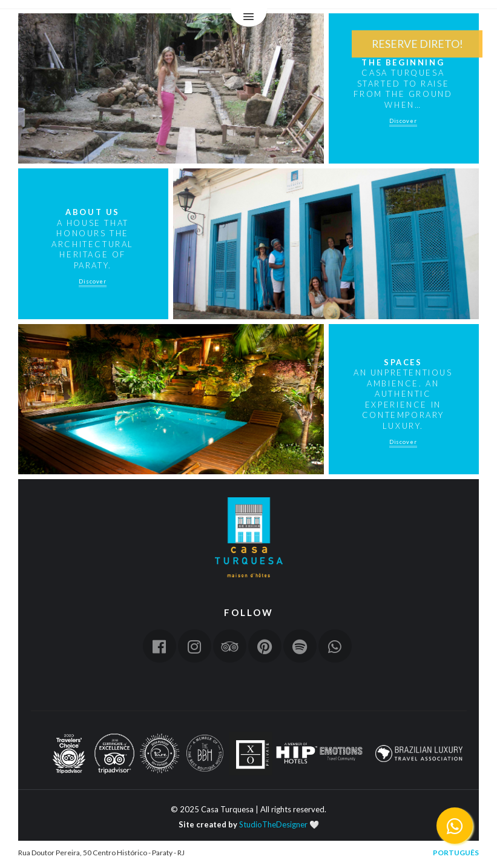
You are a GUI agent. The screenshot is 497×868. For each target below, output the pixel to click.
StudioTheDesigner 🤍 (279, 824)
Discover (403, 121)
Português (456, 853)
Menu (249, 18)
